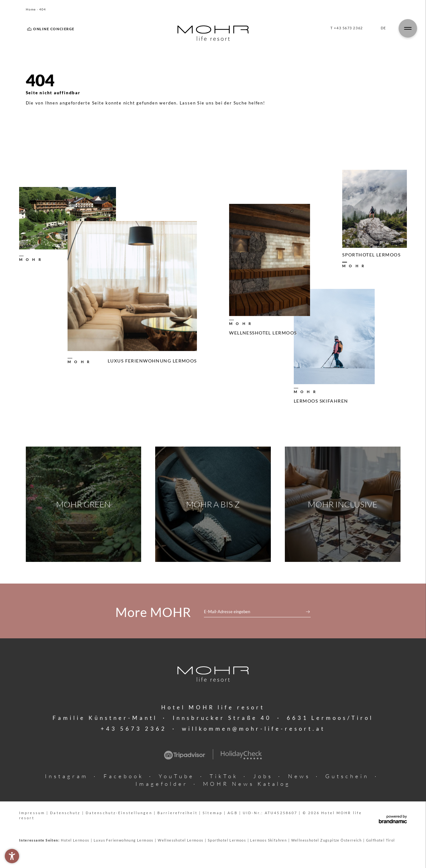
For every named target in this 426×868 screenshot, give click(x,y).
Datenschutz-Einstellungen (120, 813)
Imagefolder (162, 784)
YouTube (177, 776)
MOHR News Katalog (247, 784)
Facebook (124, 776)
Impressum (33, 813)
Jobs (263, 776)
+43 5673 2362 (134, 729)
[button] (12, 856)
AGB (233, 813)
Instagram (67, 776)
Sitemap (213, 813)
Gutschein (347, 776)
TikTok (224, 776)
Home (31, 9)
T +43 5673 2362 (347, 28)
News (299, 776)
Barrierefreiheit (178, 813)
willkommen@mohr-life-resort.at (254, 729)
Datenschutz (66, 813)
